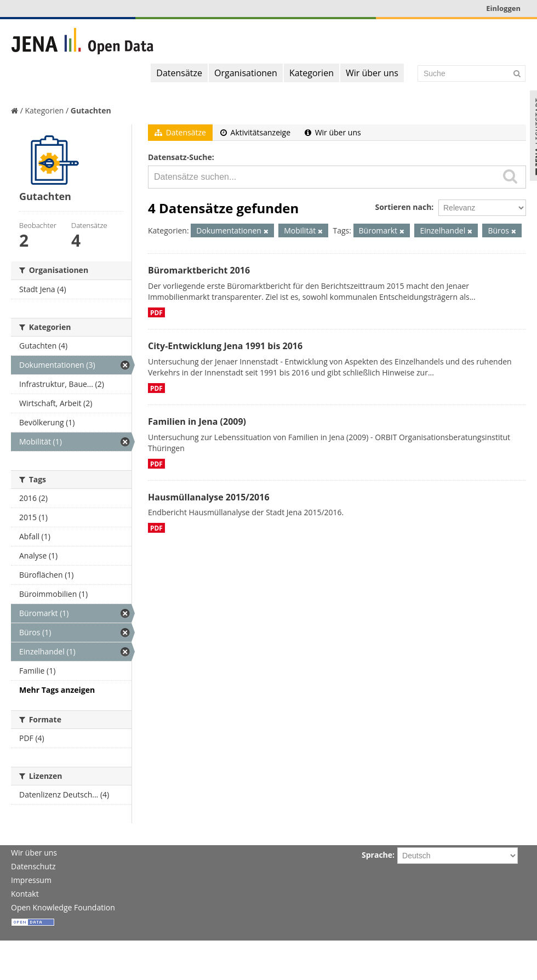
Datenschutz (33, 866)
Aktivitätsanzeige (255, 132)
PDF (156, 312)
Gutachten (91, 110)
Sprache (377, 855)
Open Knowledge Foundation (63, 907)
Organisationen (246, 73)
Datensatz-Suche (180, 157)
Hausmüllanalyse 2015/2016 (209, 497)
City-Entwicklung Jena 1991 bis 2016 (225, 346)
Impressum (31, 880)
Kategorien (312, 73)
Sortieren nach (403, 207)
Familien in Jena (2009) (197, 421)
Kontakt (25, 894)
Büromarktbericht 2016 (199, 270)
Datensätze (179, 73)
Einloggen (503, 8)
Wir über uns (372, 73)
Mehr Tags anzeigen (57, 690)
